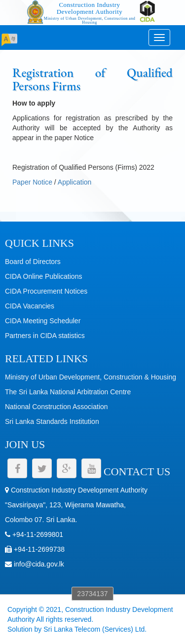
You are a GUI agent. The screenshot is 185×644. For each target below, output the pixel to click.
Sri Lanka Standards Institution (52, 421)
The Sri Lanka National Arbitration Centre (68, 392)
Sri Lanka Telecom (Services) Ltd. (95, 629)
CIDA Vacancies (30, 306)
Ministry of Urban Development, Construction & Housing (91, 377)
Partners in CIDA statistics (45, 336)
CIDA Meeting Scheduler (43, 321)
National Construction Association (56, 407)
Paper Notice (32, 182)
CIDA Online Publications (43, 276)
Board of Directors (33, 262)
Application (75, 182)
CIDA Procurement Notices (46, 291)
